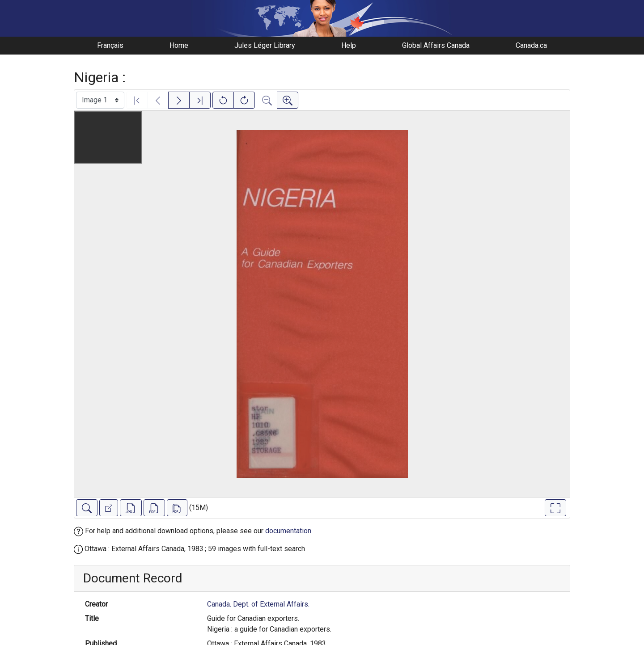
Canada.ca (531, 45)
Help (349, 45)
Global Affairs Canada (436, 45)
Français (110, 45)
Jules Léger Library (265, 45)
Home (179, 45)
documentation (288, 531)
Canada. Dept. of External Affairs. (258, 604)
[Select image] (100, 100)
